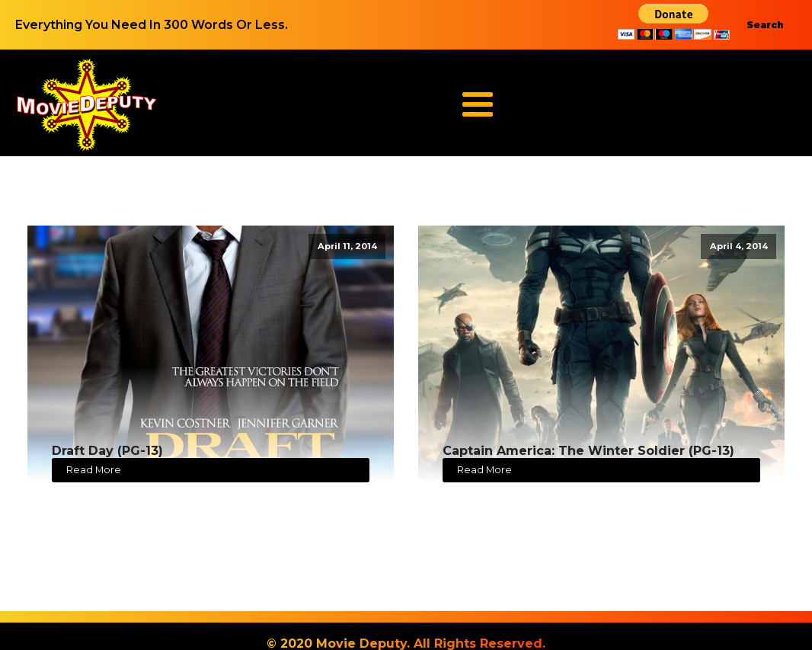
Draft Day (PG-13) (107, 451)
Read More (94, 470)
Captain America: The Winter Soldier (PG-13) (588, 451)
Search (765, 25)
